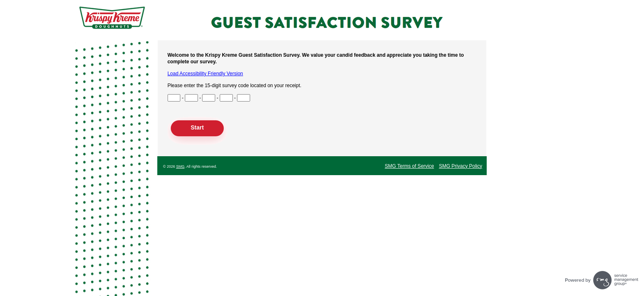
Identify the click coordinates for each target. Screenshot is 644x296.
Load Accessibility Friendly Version (205, 74)
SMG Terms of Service (409, 166)
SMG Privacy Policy (461, 166)
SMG (181, 166)
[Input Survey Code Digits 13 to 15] (244, 98)
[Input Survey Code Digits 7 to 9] (209, 98)
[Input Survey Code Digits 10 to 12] (226, 98)
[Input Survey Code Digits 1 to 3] (174, 98)
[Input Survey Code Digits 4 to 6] (191, 98)
